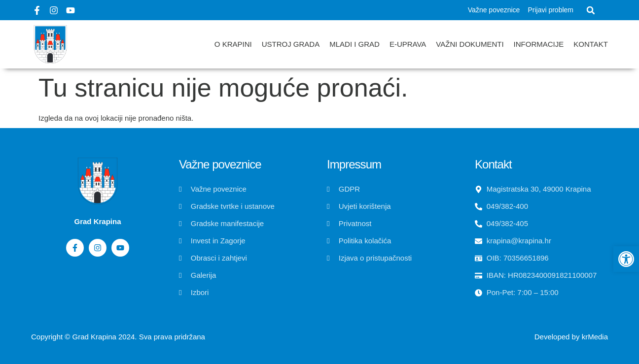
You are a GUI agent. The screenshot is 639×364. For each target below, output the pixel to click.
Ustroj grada (291, 44)
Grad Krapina (94, 337)
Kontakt (591, 44)
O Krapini (233, 44)
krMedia (595, 337)
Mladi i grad (355, 44)
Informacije (539, 44)
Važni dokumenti (470, 44)
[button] (591, 10)
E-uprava (408, 44)
